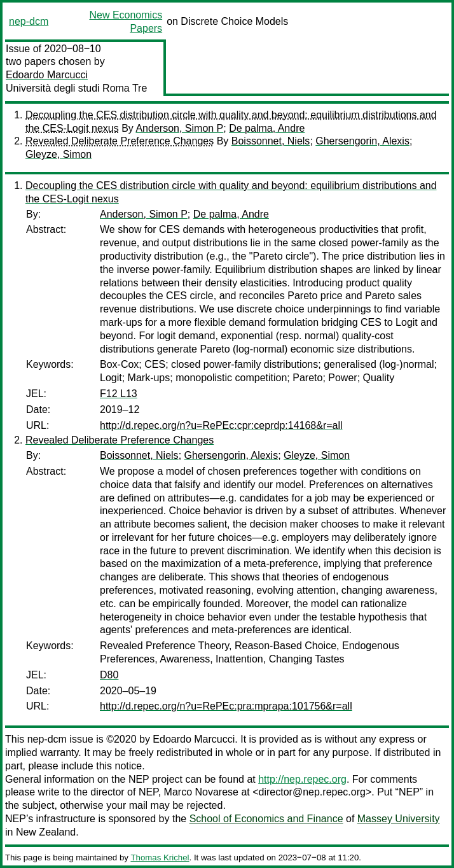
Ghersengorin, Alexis (362, 141)
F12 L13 (119, 394)
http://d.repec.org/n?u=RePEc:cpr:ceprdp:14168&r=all (221, 425)
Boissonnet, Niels (271, 141)
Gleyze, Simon (58, 154)
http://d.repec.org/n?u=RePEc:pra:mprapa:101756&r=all (226, 706)
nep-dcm (29, 21)
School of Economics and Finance (266, 819)
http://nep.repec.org (302, 779)
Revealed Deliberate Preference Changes (120, 141)
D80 (109, 675)
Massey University (399, 819)
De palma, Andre (267, 128)
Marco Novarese (201, 792)
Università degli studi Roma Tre (76, 88)
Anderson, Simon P (179, 128)
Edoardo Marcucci (47, 75)
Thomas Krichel (160, 857)
